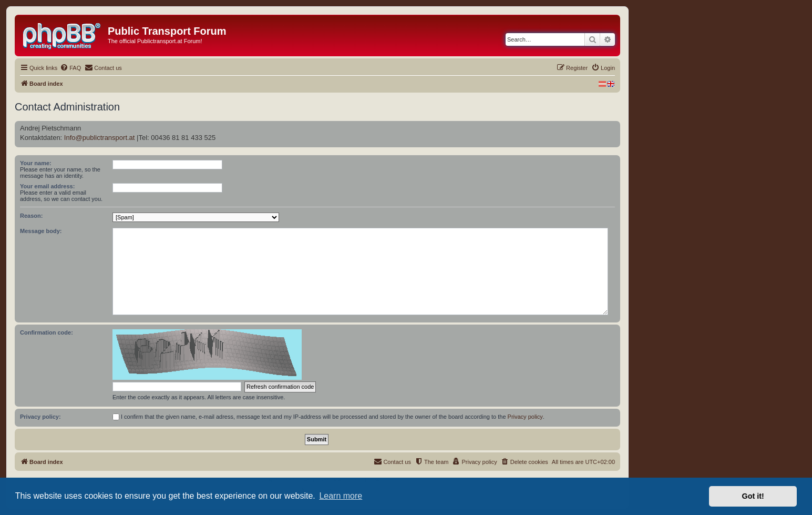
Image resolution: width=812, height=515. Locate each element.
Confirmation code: (47, 332)
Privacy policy (525, 417)
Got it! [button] (753, 496)
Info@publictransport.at (100, 138)
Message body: (41, 231)
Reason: (31, 216)
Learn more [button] (341, 496)
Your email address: (47, 186)
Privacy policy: (40, 417)
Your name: (36, 163)
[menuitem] (70, 68)
